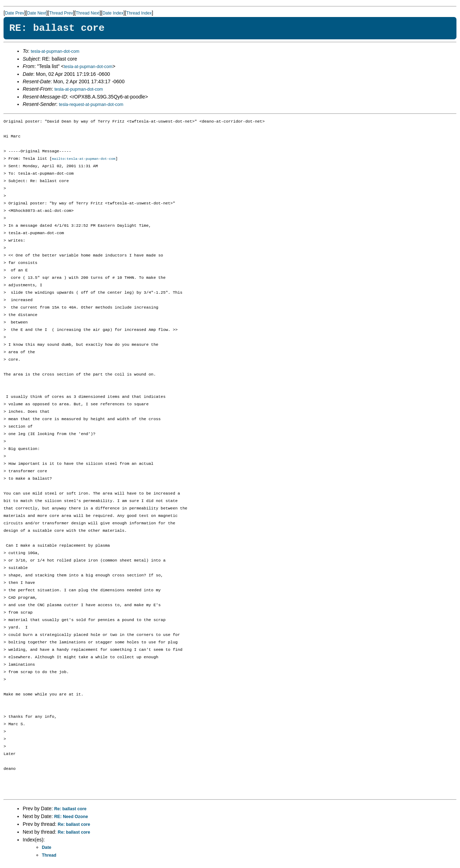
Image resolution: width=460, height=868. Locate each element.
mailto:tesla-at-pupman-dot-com (84, 159)
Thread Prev (61, 13)
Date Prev (15, 13)
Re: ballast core (70, 809)
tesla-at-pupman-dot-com (55, 51)
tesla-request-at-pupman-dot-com (91, 105)
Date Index (113, 13)
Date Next (37, 13)
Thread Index (139, 13)
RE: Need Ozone (71, 817)
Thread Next (88, 13)
